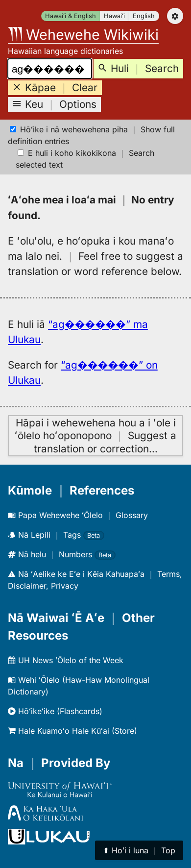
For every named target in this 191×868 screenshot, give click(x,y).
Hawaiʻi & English (71, 16)
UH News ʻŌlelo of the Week (66, 660)
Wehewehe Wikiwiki (83, 35)
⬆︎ (139, 850)
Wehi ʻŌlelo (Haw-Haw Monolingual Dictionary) (79, 686)
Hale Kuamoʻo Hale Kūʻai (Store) (72, 731)
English (144, 16)
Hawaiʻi (114, 16)
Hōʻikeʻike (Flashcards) (55, 711)
